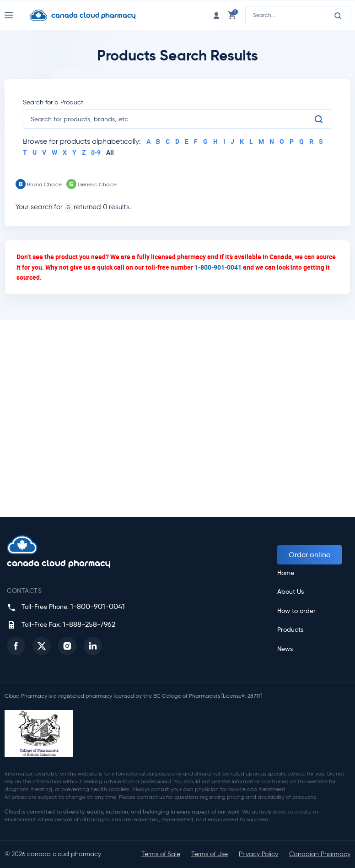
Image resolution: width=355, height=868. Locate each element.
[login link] (216, 15)
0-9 (96, 152)
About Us (290, 592)
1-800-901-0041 (218, 267)
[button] (16, 646)
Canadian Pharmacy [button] (320, 854)
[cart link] (232, 15)
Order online (309, 555)
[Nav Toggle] (17, 15)
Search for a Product (53, 102)
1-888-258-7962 (89, 624)
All (110, 152)
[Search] (338, 16)
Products (290, 630)
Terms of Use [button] (210, 854)
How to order (296, 611)
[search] (172, 119)
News (285, 649)
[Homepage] (90, 15)
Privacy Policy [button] (258, 854)
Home (286, 573)
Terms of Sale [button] (161, 854)
